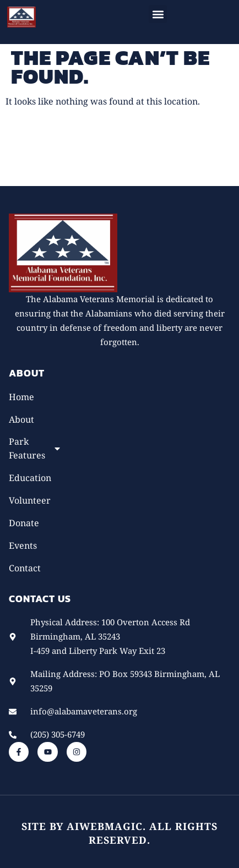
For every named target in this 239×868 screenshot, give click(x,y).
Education (30, 478)
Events (23, 545)
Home (21, 397)
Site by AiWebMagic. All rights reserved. (119, 833)
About (21, 419)
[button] (158, 14)
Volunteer (30, 500)
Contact (25, 568)
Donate (24, 523)
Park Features (35, 448)
